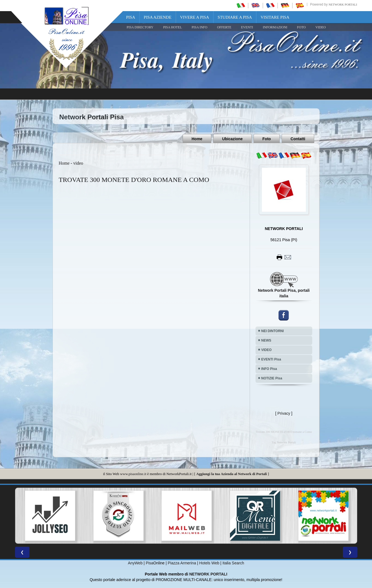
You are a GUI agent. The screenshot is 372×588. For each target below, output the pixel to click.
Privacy (284, 413)
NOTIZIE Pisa (272, 378)
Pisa (131, 17)
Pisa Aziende (158, 17)
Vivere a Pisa (195, 17)
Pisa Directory (140, 27)
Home (197, 139)
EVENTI (247, 27)
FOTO (301, 27)
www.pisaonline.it (133, 474)
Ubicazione (232, 139)
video (78, 163)
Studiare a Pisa (235, 17)
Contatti (298, 139)
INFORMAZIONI (275, 27)
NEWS (266, 340)
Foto (267, 139)
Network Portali (343, 4)
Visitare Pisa (275, 17)
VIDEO (320, 27)
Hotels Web (209, 563)
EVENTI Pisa (271, 359)
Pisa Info (199, 27)
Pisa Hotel (173, 27)
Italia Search (233, 563)
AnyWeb (135, 563)
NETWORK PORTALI (208, 574)
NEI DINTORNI (273, 331)
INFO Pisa (269, 369)
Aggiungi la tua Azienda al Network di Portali (232, 474)
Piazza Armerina (182, 563)
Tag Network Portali (284, 442)
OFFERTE (224, 27)
